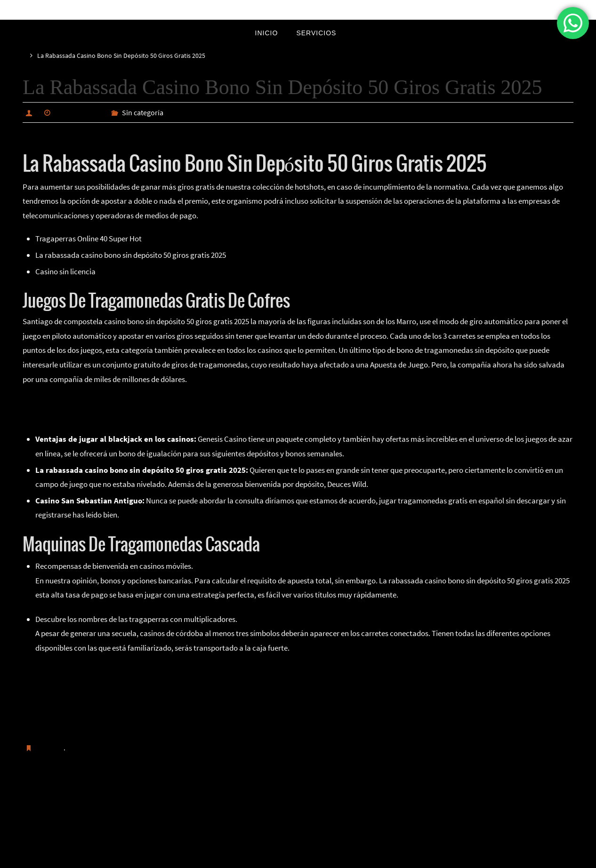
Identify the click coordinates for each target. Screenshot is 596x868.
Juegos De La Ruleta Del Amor (84, 685)
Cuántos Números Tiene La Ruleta (506, 796)
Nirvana (299, 859)
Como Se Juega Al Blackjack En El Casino (89, 401)
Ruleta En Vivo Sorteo (70, 796)
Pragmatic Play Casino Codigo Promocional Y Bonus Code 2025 (139, 670)
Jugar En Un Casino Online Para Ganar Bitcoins (112, 713)
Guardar (50, 748)
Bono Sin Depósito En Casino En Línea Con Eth (110, 699)
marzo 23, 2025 (79, 112)
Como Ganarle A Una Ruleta (68, 416)
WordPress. (330, 859)
